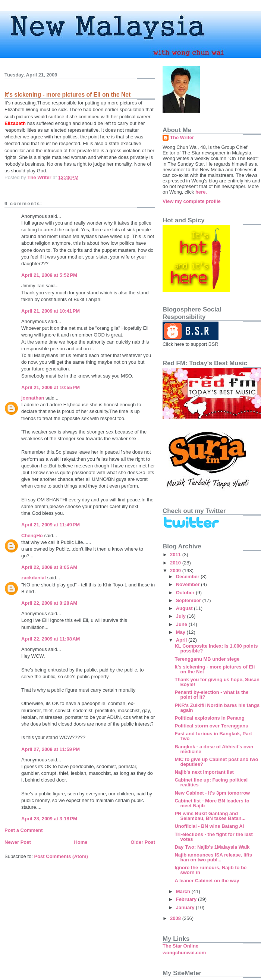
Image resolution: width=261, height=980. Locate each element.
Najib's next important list (204, 772)
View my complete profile (192, 201)
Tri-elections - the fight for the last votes (213, 837)
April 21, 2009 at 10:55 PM (51, 387)
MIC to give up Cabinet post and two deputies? (216, 762)
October (186, 593)
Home (81, 842)
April (182, 640)
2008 (176, 918)
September (189, 600)
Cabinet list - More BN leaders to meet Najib (212, 803)
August (185, 608)
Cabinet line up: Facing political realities (211, 782)
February (187, 899)
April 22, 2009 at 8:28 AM (49, 603)
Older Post (143, 842)
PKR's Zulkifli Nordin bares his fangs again (217, 708)
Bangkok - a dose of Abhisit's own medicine (214, 749)
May (181, 632)
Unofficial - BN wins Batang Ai (209, 826)
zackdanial (34, 578)
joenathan (33, 398)
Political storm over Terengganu (211, 726)
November (188, 584)
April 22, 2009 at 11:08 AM (51, 639)
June (182, 624)
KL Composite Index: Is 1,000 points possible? (216, 648)
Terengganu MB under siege (207, 659)
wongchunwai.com (184, 953)
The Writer (182, 137)
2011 (176, 555)
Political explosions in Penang (209, 718)
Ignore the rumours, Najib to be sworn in (210, 870)
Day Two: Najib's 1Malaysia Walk (212, 847)
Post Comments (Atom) (61, 856)
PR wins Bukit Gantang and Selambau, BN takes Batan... (210, 816)
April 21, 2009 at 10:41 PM (51, 311)
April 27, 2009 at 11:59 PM (51, 749)
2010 (176, 563)
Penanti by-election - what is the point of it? (211, 695)
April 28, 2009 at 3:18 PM (49, 819)
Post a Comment (24, 830)
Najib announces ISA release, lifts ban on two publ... (213, 857)
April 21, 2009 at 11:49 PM (51, 525)
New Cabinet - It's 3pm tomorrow (212, 793)
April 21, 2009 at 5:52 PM (49, 275)
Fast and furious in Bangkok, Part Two (213, 736)
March (184, 891)
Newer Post (18, 842)
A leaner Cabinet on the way (207, 881)
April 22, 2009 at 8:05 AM (49, 567)
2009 (176, 571)
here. (201, 192)
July (182, 616)
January (186, 907)
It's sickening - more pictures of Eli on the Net (215, 669)
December (188, 577)
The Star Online (180, 946)
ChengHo (32, 536)
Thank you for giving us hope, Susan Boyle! (217, 682)
